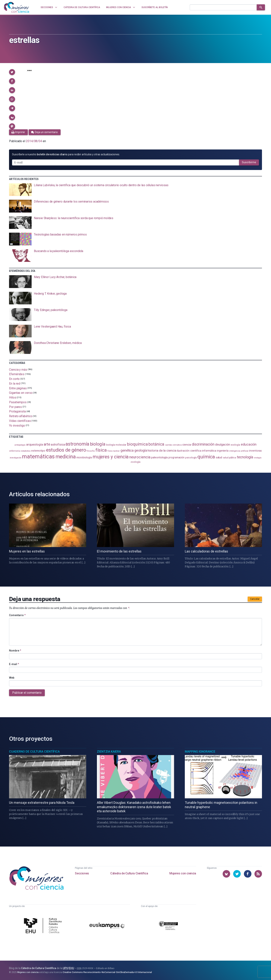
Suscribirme (249, 162)
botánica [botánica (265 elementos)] (156, 444)
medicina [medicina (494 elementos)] (66, 457)
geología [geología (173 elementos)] (141, 450)
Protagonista (17, 411)
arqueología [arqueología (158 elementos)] (35, 444)
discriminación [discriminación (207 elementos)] (203, 444)
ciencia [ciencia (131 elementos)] (187, 445)
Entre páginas (18, 388)
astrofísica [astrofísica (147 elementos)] (58, 445)
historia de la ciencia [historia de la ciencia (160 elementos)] (162, 450)
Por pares (15, 407)
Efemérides (17, 374)
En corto (14, 379)
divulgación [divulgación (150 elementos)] (223, 445)
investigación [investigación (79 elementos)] (16, 458)
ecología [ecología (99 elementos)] (235, 445)
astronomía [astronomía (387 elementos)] (77, 444)
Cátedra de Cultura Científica (129, 873)
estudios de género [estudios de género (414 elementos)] (66, 450)
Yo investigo (17, 425)
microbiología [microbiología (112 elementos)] (84, 457)
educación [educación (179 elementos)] (249, 444)
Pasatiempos (18, 402)
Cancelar (255, 599)
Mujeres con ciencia (183, 873)
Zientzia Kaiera (109, 752)
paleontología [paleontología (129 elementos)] (159, 457)
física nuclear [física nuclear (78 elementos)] (114, 451)
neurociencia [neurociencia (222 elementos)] (140, 457)
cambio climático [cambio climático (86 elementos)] (173, 445)
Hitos (13, 397)
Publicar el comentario (27, 693)
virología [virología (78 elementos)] (258, 458)
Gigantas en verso (21, 393)
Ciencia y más (18, 369)
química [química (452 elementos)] (206, 457)
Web (12, 678)
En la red (15, 384)
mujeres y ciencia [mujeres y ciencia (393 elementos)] (111, 457)
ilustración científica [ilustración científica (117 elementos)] (189, 451)
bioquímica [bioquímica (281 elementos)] (137, 444)
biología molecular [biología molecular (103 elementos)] (116, 445)
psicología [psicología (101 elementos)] (191, 458)
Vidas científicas (20, 421)
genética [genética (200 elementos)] (127, 450)
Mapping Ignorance (200, 752)
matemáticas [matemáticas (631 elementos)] (38, 456)
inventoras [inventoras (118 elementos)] (255, 451)
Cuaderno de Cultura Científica (34, 752)
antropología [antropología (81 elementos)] (20, 445)
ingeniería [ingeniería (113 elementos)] (223, 451)
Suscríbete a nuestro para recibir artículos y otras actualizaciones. (66, 154)
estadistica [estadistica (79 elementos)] (26, 451)
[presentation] (135, 190)
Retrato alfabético (21, 416)
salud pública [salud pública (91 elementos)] (230, 458)
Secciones (82, 873)
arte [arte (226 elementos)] (47, 444)
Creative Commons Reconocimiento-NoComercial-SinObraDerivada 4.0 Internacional (107, 972)
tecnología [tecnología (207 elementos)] (245, 457)
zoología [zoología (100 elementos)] (135, 462)
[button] (12, 72)
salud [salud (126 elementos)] (219, 457)
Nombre (15, 651)
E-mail (14, 664)
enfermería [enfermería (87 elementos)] (15, 451)
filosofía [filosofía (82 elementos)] (91, 451)
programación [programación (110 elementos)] (176, 457)
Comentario (17, 615)
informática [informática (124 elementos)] (209, 451)
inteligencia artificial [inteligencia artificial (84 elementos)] (239, 451)
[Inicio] (17, 7)
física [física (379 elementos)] (101, 450)
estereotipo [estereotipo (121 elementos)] (38, 451)
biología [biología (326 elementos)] (98, 444)
